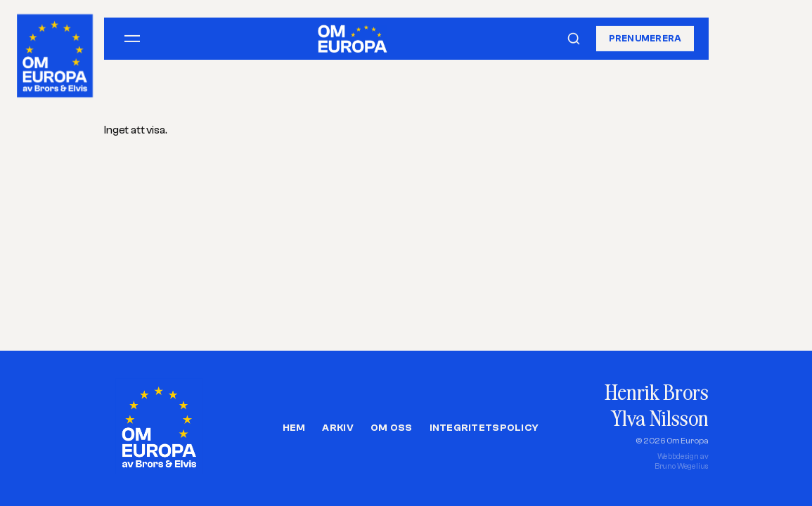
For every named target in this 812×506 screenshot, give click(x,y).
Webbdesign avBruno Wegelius (682, 461)
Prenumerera (645, 38)
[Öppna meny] (132, 39)
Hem (294, 428)
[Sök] (574, 39)
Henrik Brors (656, 392)
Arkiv (337, 428)
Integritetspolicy (484, 428)
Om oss (392, 428)
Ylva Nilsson (659, 418)
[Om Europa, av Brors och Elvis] (56, 52)
